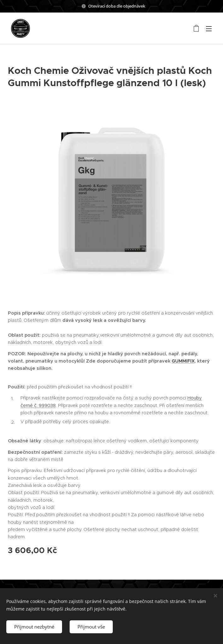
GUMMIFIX (183, 361)
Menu (209, 29)
